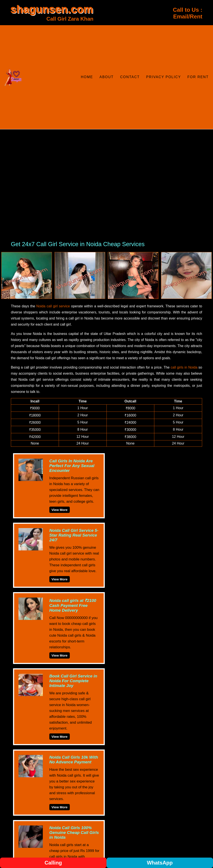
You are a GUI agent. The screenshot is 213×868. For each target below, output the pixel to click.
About (107, 77)
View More (60, 510)
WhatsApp (160, 863)
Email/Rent (188, 16)
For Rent (198, 77)
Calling (53, 863)
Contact (130, 77)
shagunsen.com (52, 10)
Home (87, 77)
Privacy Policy (164, 77)
